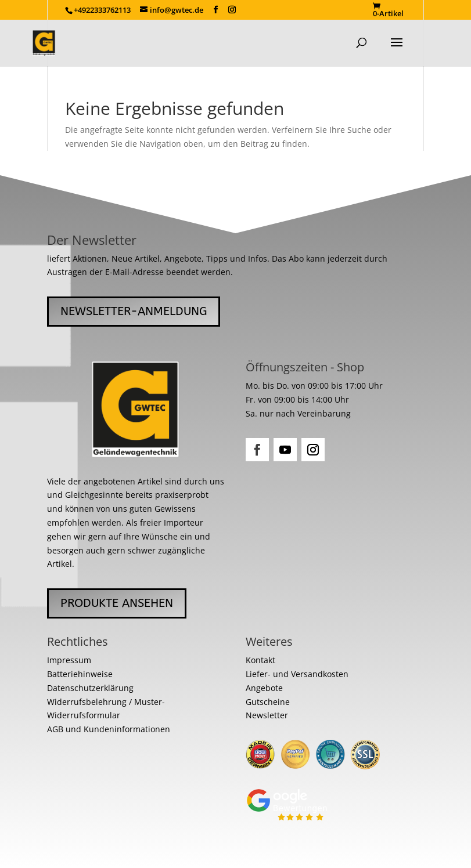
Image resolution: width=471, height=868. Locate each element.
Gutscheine (268, 702)
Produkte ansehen (117, 603)
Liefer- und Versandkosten (297, 674)
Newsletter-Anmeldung (134, 311)
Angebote (264, 688)
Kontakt (260, 660)
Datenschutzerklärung (90, 688)
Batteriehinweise (80, 674)
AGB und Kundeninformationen (109, 729)
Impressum (69, 660)
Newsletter (267, 715)
